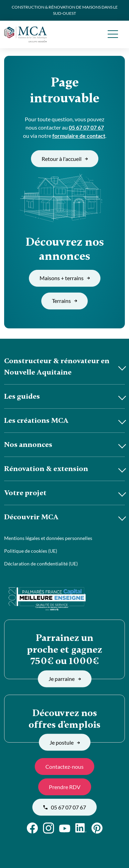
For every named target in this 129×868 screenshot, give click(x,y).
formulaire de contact (79, 136)
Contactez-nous (64, 767)
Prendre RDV (65, 787)
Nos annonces (28, 445)
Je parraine (65, 679)
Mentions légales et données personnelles (48, 538)
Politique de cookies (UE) (31, 551)
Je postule (65, 742)
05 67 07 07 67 (86, 127)
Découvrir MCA (31, 517)
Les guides (22, 396)
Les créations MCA (36, 420)
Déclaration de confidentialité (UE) (41, 564)
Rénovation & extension (46, 469)
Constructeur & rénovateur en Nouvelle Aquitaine (57, 366)
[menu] (113, 34)
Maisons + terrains (65, 278)
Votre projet (25, 493)
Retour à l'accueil (65, 159)
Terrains (64, 301)
